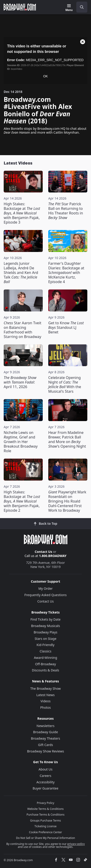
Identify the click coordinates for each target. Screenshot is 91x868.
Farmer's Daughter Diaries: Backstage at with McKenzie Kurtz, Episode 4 (66, 273)
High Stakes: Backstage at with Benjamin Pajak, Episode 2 (22, 501)
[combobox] (80, 7)
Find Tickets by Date (46, 619)
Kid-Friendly (45, 645)
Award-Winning (45, 658)
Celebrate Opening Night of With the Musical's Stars (65, 384)
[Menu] (69, 8)
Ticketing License (45, 826)
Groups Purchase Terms (45, 821)
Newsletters (45, 726)
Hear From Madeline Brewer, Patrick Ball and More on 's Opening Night (67, 439)
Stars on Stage (46, 639)
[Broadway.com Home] (20, 7)
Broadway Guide (45, 732)
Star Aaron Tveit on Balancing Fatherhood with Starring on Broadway (23, 330)
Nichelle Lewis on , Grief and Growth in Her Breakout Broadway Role (21, 442)
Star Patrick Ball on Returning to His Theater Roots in (66, 211)
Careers (45, 776)
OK (45, 76)
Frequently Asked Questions (45, 595)
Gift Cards (46, 745)
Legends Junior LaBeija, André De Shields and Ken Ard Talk (21, 273)
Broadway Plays (46, 632)
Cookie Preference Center (45, 832)
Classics (46, 651)
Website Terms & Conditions (45, 809)
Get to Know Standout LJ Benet (66, 327)
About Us (45, 769)
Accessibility (46, 782)
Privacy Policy (45, 803)
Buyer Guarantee (45, 788)
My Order (45, 588)
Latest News (45, 695)
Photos (45, 707)
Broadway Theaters (46, 738)
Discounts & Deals (46, 670)
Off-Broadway (46, 664)
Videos (45, 701)
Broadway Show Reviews (46, 751)
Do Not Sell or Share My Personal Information (46, 838)
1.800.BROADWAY (53, 556)
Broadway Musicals (45, 626)
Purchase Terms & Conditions (45, 815)
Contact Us (43, 552)
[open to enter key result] (82, 7)
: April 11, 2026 (20, 382)
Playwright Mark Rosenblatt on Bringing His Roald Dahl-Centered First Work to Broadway (67, 501)
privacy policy (76, 844)
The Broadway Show (46, 688)
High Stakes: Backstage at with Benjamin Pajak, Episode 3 (22, 213)
